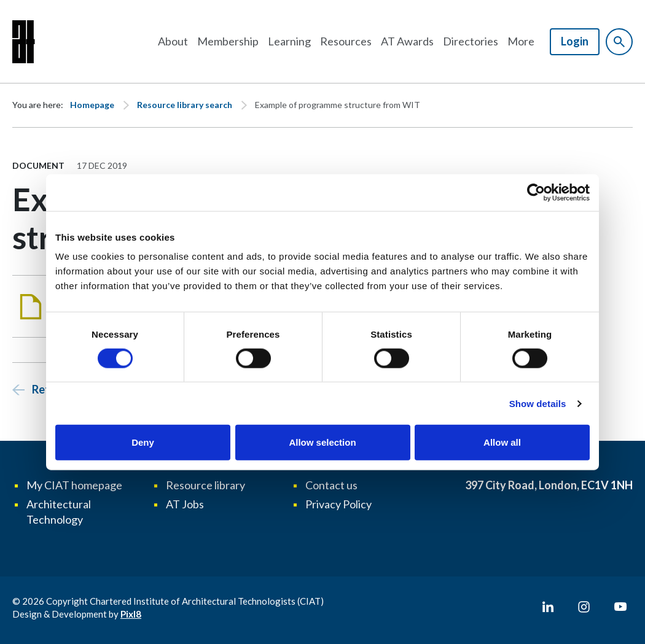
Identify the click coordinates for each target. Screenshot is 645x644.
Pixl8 (131, 614)
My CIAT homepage (74, 485)
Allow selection (322, 442)
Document (38, 165)
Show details (538, 403)
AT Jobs (185, 504)
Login (575, 41)
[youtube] (620, 607)
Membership (228, 41)
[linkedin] (548, 607)
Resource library (205, 485)
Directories (471, 41)
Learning (289, 41)
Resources (346, 41)
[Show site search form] (619, 42)
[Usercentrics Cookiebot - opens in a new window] (536, 192)
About (173, 41)
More (521, 41)
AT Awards (407, 41)
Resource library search (185, 105)
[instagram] (584, 607)
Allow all (502, 442)
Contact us (331, 485)
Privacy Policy (338, 504)
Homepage (92, 105)
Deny (143, 442)
